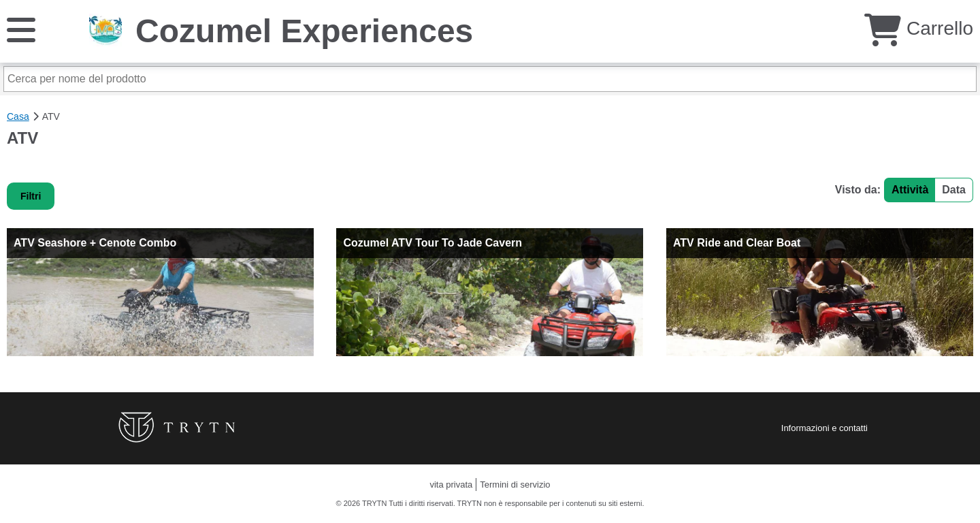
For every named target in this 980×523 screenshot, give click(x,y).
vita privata (451, 485)
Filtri (31, 196)
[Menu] (21, 29)
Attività (910, 190)
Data (954, 190)
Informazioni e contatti (824, 428)
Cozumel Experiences (304, 31)
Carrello (919, 28)
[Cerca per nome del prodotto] (490, 79)
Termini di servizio (515, 485)
